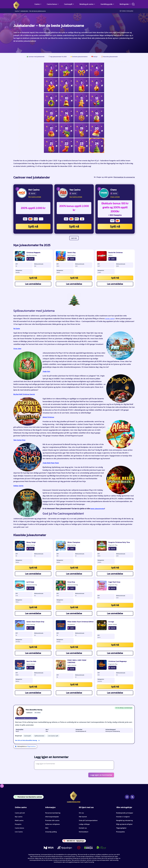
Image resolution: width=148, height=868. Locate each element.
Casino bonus (52, 4)
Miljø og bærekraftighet (124, 824)
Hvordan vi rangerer (123, 817)
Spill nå (33, 227)
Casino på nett (20, 813)
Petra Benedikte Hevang (34, 710)
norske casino (110, 319)
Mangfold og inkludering (124, 820)
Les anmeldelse (33, 284)
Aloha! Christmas (48, 417)
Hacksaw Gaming (32, 585)
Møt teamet (83, 817)
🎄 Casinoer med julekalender (36, 57)
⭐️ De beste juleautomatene (79, 57)
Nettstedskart (84, 832)
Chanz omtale (115, 197)
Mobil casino (19, 820)
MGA (47, 828)
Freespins (18, 824)
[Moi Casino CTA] (22, 193)
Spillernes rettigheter (53, 824)
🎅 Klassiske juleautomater (109, 57)
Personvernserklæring (53, 813)
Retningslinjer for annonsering (124, 177)
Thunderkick (71, 624)
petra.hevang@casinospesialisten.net (26, 718)
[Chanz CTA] (104, 193)
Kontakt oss (83, 828)
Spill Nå (33, 278)
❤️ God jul (94, 57)
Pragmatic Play (113, 545)
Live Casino (19, 832)
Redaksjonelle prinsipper (125, 813)
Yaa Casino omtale (76, 197)
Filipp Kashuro (31, 746)
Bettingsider (124, 4)
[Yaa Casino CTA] (63, 193)
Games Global (113, 624)
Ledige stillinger (84, 824)
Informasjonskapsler (52, 817)
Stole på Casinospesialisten (88, 820)
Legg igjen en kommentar (101, 775)
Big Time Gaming (32, 255)
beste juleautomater (97, 509)
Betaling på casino (86, 4)
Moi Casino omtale (35, 197)
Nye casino (19, 817)
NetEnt (110, 255)
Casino (37, 4)
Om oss (81, 813)
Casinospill (68, 4)
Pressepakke (120, 832)
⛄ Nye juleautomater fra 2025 (57, 57)
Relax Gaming (31, 545)
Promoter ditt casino (52, 820)
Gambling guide (107, 4)
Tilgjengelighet (121, 828)
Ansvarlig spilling (51, 832)
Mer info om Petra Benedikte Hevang (26, 740)
